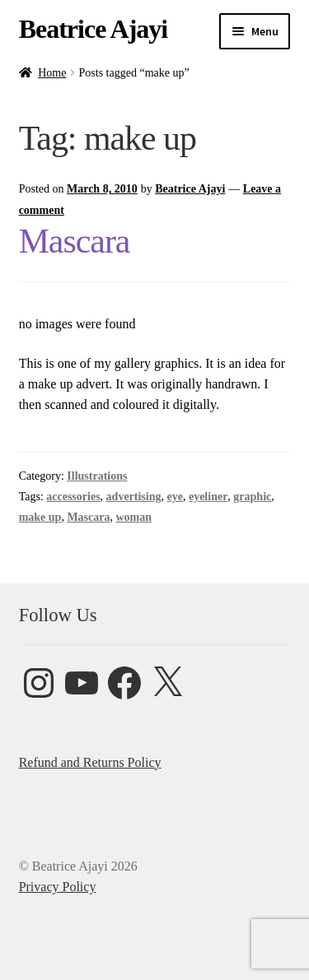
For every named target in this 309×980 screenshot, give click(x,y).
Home (52, 73)
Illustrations (97, 476)
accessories (73, 497)
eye (174, 497)
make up (40, 517)
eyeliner (208, 497)
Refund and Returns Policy (90, 762)
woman (133, 517)
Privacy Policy (58, 887)
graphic (252, 497)
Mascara (75, 241)
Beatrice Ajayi (94, 29)
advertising (134, 497)
